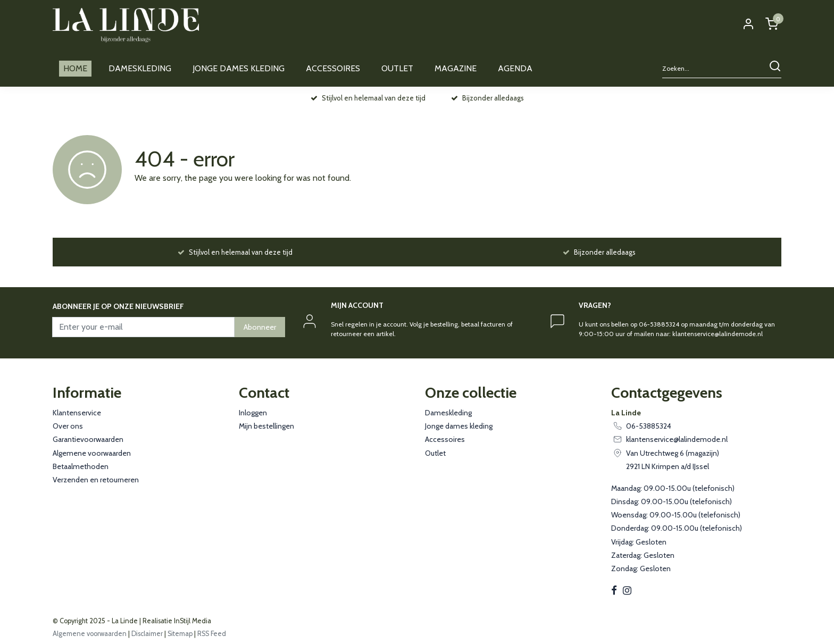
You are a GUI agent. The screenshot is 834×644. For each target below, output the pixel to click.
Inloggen (253, 413)
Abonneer (260, 327)
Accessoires (445, 439)
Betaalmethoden (81, 466)
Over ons (68, 426)
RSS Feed (212, 634)
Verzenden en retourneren (96, 480)
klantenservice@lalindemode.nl (677, 439)
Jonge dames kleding (459, 426)
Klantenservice (77, 413)
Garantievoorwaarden (88, 439)
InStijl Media (192, 621)
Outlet (435, 453)
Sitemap (180, 634)
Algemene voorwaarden (92, 453)
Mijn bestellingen (266, 426)
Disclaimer (147, 634)
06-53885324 (649, 426)
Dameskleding (448, 413)
